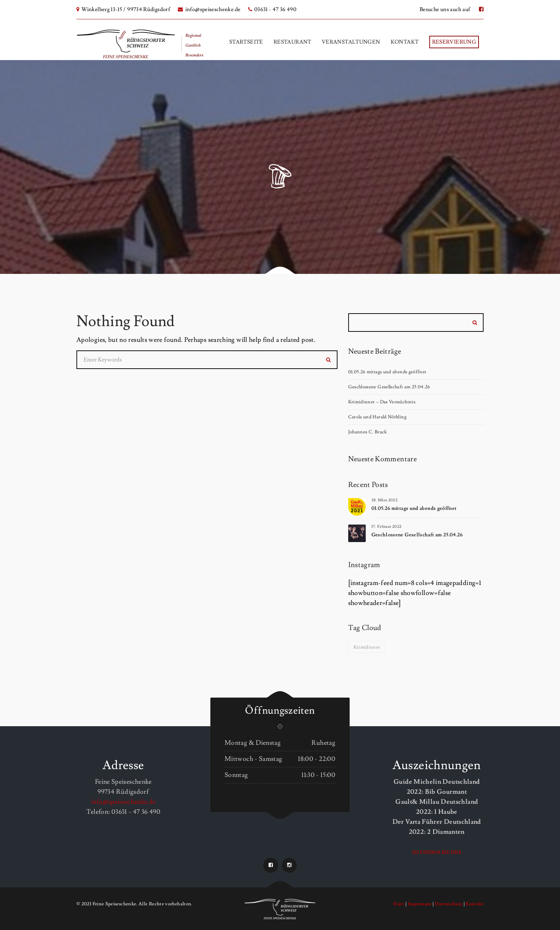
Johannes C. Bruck (368, 432)
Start (399, 904)
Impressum (419, 904)
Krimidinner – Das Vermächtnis (382, 402)
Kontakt (475, 904)
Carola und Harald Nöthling (377, 417)
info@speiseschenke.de (209, 9)
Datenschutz (448, 904)
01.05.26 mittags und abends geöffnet (387, 372)
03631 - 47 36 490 (272, 9)
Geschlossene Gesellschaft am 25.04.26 (389, 387)
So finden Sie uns (437, 852)
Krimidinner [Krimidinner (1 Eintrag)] (367, 647)
